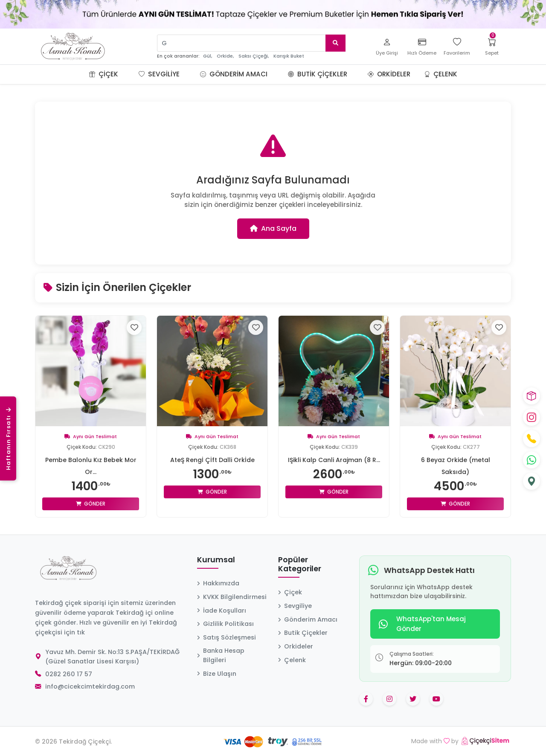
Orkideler (389, 74)
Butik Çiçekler (318, 74)
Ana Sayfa (273, 228)
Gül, (208, 56)
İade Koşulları (222, 611)
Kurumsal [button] (216, 560)
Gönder (91, 504)
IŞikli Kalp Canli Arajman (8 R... (334, 460)
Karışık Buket (289, 56)
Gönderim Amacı (234, 74)
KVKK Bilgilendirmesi (232, 597)
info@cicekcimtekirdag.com (90, 686)
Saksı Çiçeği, (254, 56)
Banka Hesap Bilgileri (221, 655)
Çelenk (441, 74)
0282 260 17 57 (69, 674)
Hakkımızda (218, 583)
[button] (128, 74)
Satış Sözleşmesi (227, 637)
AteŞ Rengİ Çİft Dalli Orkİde (212, 460)
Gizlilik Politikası (225, 624)
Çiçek (104, 74)
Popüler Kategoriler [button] (300, 565)
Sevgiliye (159, 74)
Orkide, (225, 56)
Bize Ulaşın (217, 674)
